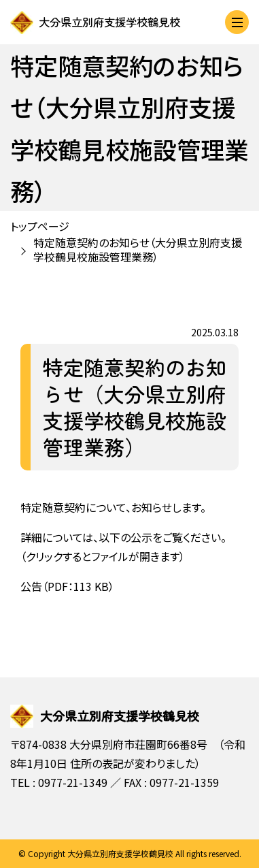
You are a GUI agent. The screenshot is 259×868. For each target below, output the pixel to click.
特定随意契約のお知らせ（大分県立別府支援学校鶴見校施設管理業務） (138, 250)
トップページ (40, 226)
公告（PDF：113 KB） (67, 586)
